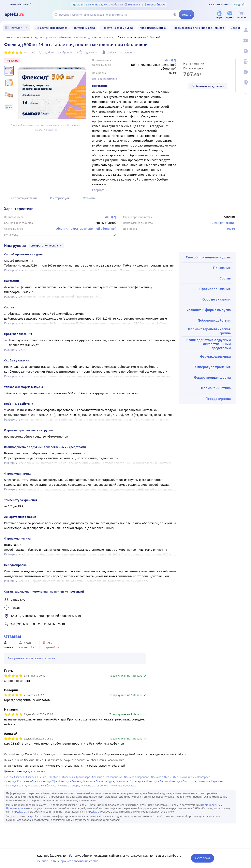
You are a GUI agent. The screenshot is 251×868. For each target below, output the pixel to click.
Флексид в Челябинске (41, 785)
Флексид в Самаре (68, 785)
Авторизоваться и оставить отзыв (31, 658)
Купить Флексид (14, 777)
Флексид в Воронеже (137, 777)
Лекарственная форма (212, 377)
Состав (225, 278)
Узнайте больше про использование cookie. (68, 861)
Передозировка (218, 399)
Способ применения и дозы (208, 257)
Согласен (203, 858)
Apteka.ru (53, 793)
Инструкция (60, 198)
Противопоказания (215, 289)
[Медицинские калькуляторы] (245, 62)
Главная (9, 37)
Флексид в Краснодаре (76, 777)
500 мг (231, 228)
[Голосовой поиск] (175, 15)
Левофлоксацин (224, 223)
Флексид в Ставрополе (95, 785)
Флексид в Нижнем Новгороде (192, 777)
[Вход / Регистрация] (245, 30)
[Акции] (219, 15)
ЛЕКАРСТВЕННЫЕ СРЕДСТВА (29, 37)
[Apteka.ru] (18, 15)
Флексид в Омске (161, 777)
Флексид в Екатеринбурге (99, 781)
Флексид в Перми (157, 781)
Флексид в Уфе (48, 781)
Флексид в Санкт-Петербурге (43, 777)
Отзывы (89, 198)
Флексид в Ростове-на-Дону (21, 781)
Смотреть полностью (46, 245)
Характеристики (24, 198)
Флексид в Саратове (210, 781)
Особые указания (217, 299)
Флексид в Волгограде (183, 781)
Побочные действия (214, 320)
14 (115, 234)
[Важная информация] (245, 72)
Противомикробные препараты (61, 37)
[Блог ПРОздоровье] (245, 51)
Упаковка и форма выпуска (209, 310)
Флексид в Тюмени (70, 781)
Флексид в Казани (15, 785)
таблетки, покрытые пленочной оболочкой (85, 228)
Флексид (85, 37)
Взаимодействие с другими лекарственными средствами (209, 344)
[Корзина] (241, 15)
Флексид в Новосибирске (107, 777)
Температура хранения (212, 367)
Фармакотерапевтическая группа (209, 331)
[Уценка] (230, 15)
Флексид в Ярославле (123, 785)
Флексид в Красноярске (130, 781)
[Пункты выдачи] (245, 83)
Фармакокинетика (216, 388)
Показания (222, 268)
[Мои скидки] (245, 40)
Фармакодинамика (215, 356)
